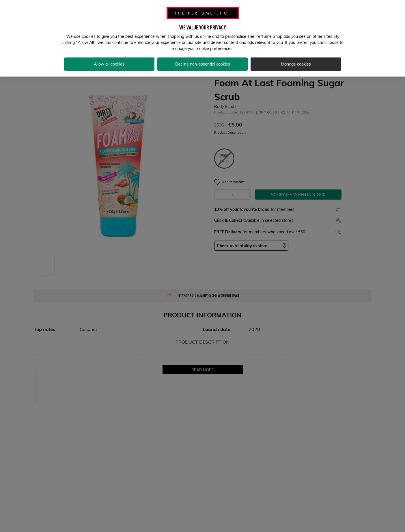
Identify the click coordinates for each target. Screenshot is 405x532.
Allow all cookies (109, 61)
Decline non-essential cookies (203, 61)
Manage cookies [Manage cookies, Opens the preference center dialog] (296, 61)
